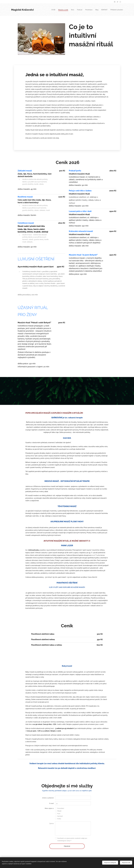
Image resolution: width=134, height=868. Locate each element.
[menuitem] (52, 10)
